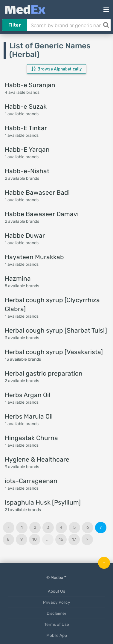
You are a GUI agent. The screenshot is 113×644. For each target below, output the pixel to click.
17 (74, 539)
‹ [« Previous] (9, 527)
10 (35, 539)
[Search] (106, 25)
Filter (14, 25)
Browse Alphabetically (56, 69)
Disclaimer (56, 613)
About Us (56, 591)
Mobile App (57, 635)
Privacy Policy (57, 602)
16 (61, 539)
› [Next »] (87, 539)
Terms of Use (57, 624)
